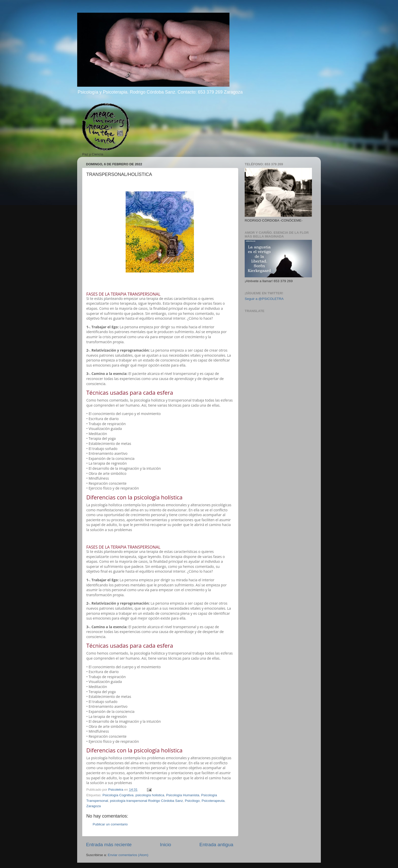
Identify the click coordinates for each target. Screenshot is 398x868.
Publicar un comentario (110, 824)
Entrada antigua (216, 845)
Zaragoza (94, 806)
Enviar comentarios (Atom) (128, 855)
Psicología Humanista (183, 795)
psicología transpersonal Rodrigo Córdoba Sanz (146, 801)
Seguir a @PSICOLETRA (264, 299)
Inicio (165, 845)
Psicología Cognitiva (118, 795)
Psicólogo (192, 801)
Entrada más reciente (109, 845)
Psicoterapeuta (213, 801)
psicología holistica (150, 795)
